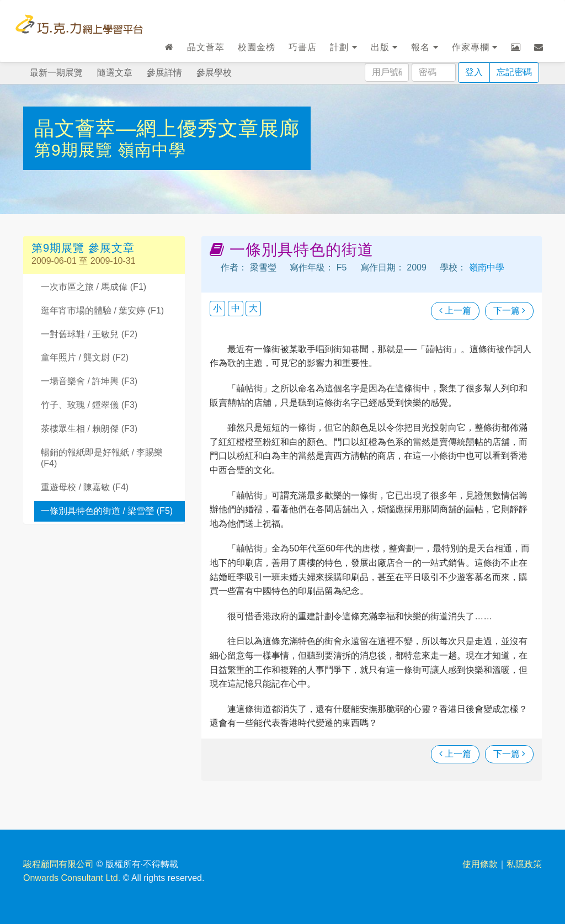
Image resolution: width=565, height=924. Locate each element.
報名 (425, 47)
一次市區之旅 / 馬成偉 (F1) (94, 287)
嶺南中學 (152, 150)
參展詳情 (164, 73)
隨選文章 (115, 73)
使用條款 (480, 864)
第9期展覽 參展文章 (83, 248)
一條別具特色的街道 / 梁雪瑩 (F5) (107, 511)
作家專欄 (475, 47)
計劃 (343, 47)
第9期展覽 (76, 150)
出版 (384, 47)
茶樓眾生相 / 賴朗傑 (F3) (89, 429)
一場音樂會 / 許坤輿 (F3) (89, 381)
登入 (474, 72)
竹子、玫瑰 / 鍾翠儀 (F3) (89, 405)
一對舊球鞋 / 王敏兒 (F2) (89, 334)
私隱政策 (524, 864)
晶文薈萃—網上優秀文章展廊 (167, 128)
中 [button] (236, 308)
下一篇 (509, 310)
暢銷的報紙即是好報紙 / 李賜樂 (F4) (102, 458)
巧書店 (303, 47)
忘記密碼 (514, 72)
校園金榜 (257, 47)
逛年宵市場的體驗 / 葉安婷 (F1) (102, 310)
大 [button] (253, 308)
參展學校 (214, 73)
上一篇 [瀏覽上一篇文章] (455, 310)
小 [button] (217, 308)
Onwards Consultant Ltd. (72, 878)
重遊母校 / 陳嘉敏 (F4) (85, 487)
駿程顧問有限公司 (58, 864)
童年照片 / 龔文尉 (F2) (85, 357)
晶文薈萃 (206, 47)
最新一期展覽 (56, 73)
